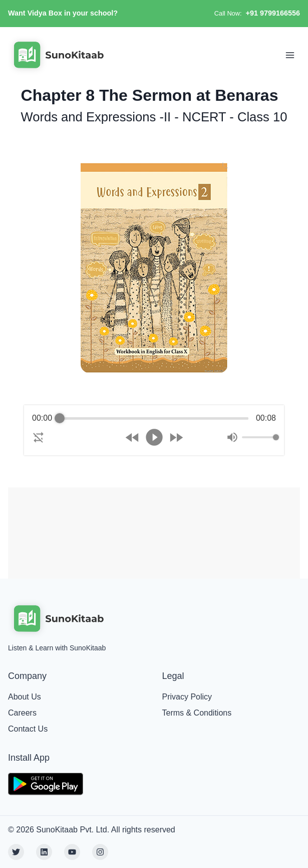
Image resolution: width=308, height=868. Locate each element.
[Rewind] (132, 438)
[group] (154, 430)
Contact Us (28, 729)
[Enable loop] (39, 437)
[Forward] (176, 438)
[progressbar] (154, 418)
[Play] (154, 437)
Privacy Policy (187, 697)
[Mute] (232, 437)
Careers (22, 713)
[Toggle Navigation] (290, 55)
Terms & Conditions (197, 713)
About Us (25, 697)
